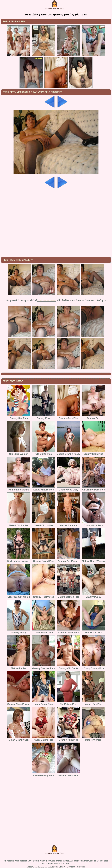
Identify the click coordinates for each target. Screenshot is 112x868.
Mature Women (46, 300)
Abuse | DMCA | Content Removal (67, 867)
